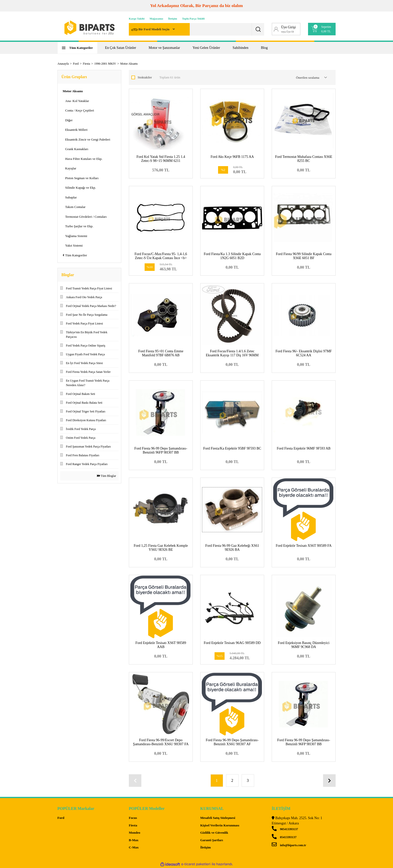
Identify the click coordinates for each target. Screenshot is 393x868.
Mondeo (135, 833)
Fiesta (133, 825)
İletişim (173, 19)
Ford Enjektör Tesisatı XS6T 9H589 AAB (161, 645)
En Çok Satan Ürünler (121, 48)
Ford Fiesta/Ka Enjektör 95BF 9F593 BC (232, 448)
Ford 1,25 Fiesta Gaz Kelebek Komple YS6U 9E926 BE (161, 548)
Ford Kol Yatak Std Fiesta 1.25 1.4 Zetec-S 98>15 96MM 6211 (161, 159)
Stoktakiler (145, 77)
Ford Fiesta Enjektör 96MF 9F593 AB (304, 448)
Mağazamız (156, 19)
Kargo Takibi (137, 19)
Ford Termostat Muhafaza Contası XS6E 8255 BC (304, 159)
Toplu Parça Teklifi (193, 19)
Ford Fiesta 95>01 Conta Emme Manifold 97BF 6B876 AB (161, 353)
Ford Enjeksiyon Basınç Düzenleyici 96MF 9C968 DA (304, 645)
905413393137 (285, 829)
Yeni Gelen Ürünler (206, 48)
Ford (61, 818)
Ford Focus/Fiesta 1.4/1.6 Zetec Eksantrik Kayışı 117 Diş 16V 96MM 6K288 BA (232, 355)
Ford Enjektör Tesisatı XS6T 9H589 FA (304, 546)
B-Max (134, 840)
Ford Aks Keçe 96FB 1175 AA (232, 157)
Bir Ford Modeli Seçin (151, 30)
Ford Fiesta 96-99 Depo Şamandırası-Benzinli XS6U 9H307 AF (232, 742)
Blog (264, 48)
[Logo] (89, 28)
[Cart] (322, 29)
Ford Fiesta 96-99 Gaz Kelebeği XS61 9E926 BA (232, 548)
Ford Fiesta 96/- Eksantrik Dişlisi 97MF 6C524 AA (304, 353)
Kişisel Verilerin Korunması (220, 825)
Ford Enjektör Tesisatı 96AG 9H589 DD (232, 643)
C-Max (134, 847)
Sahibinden (240, 48)
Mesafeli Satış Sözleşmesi (218, 818)
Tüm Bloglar (107, 476)
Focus (133, 818)
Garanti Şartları (212, 840)
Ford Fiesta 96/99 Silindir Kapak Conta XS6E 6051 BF (304, 256)
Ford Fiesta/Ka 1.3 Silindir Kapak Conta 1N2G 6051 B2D (232, 256)
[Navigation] (77, 48)
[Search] (197, 29)
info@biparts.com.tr (289, 845)
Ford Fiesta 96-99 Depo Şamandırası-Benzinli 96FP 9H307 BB (161, 450)
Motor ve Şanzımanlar (164, 48)
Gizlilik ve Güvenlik (214, 833)
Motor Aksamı (129, 64)
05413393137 (284, 837)
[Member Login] (286, 29)
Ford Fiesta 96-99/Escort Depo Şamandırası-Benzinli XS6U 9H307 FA (161, 742)
